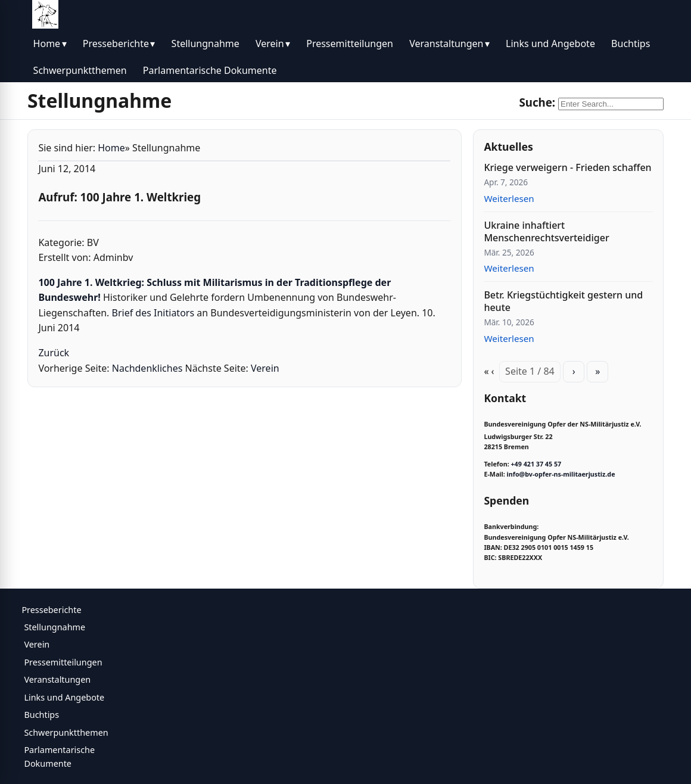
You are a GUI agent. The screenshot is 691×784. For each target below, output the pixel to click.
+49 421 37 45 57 (536, 464)
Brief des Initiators (155, 313)
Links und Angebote (550, 43)
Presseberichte (116, 43)
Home (47, 43)
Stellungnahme (206, 43)
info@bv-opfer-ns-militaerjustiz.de (561, 474)
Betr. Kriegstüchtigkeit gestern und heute (563, 301)
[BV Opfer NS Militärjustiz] (45, 14)
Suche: (537, 102)
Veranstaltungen (446, 43)
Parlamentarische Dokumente (210, 70)
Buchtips (631, 43)
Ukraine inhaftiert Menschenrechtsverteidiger (546, 231)
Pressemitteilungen (350, 43)
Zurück (54, 353)
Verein (270, 43)
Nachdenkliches (147, 368)
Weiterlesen (509, 198)
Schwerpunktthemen (80, 70)
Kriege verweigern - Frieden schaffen (567, 167)
